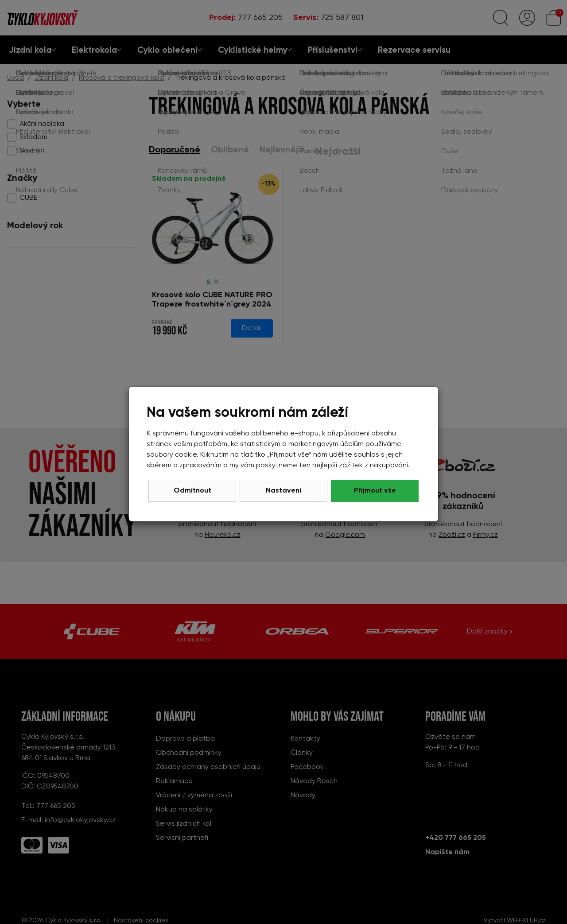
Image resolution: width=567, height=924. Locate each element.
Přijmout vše (375, 491)
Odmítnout (192, 491)
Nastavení (283, 491)
